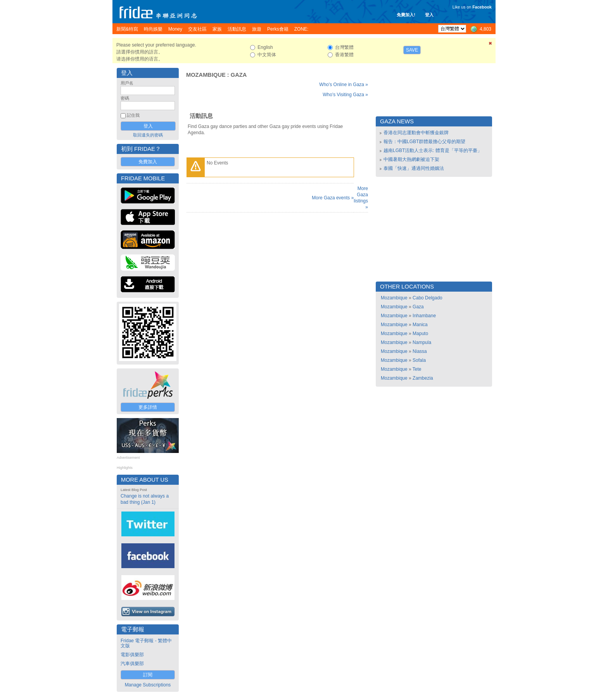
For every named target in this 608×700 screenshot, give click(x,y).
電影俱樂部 (132, 655)
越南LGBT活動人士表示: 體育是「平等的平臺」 (433, 150)
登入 (429, 15)
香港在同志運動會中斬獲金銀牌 (416, 133)
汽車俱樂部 (132, 664)
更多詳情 (148, 407)
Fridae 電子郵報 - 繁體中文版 (146, 643)
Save (412, 50)
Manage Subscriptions (148, 685)
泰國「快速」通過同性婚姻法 (414, 168)
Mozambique (206, 75)
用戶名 (127, 83)
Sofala (419, 360)
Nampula (422, 342)
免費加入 (148, 162)
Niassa (420, 351)
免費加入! (406, 15)
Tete (417, 369)
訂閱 (148, 675)
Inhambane (424, 316)
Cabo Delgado (427, 298)
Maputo (420, 334)
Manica (420, 325)
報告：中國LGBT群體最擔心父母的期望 (424, 142)
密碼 (125, 98)
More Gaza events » (333, 198)
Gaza (239, 75)
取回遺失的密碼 (148, 135)
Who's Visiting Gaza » (345, 95)
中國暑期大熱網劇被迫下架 (411, 159)
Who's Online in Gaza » (344, 85)
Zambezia (423, 378)
